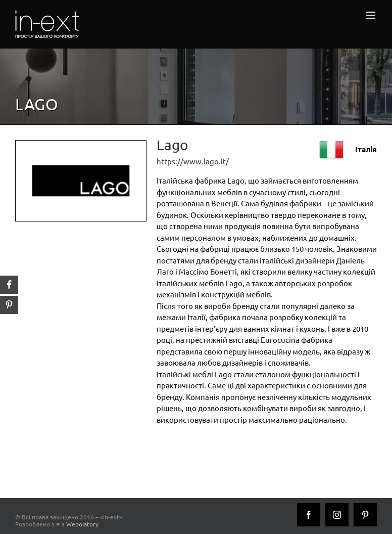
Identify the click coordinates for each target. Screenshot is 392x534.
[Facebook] (309, 515)
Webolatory (82, 524)
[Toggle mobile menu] (372, 15)
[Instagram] (337, 515)
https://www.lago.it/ (193, 161)
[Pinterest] (365, 515)
